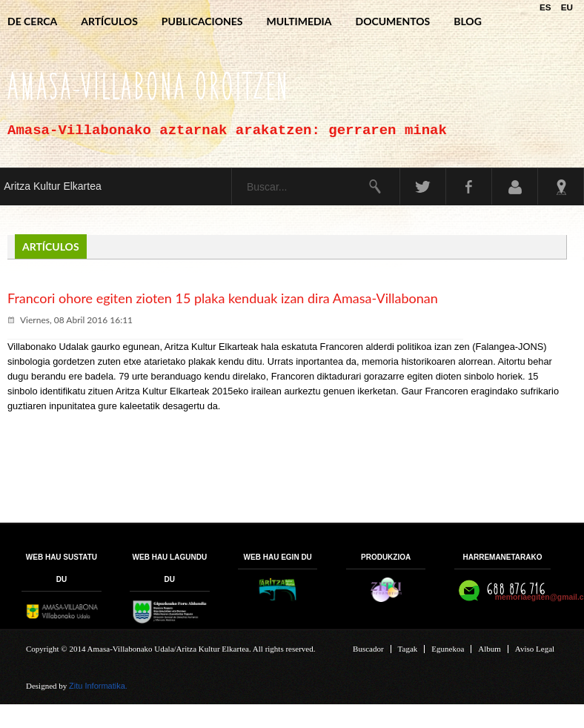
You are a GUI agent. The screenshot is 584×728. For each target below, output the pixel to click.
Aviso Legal (535, 649)
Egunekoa (448, 649)
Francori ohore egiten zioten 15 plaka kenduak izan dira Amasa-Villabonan (223, 298)
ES (547, 7)
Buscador (368, 649)
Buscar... (232, 169)
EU (567, 7)
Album (490, 649)
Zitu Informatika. (98, 686)
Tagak (408, 649)
